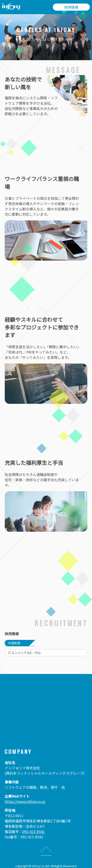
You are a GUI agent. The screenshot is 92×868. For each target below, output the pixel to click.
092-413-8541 (34, 831)
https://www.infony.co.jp (25, 801)
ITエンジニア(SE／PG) (24, 653)
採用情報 (71, 7)
